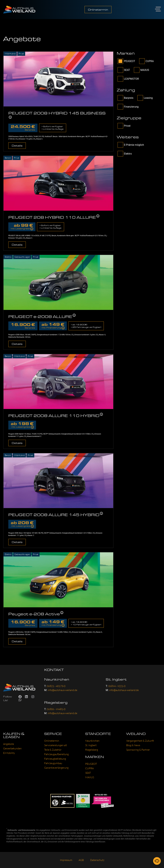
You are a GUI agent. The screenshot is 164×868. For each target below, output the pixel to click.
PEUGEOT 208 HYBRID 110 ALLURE (52, 217)
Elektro (125, 154)
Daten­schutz (97, 860)
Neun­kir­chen (92, 741)
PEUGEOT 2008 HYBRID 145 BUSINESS (57, 113)
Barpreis (125, 98)
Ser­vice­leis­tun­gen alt (56, 745)
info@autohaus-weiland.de (62, 690)
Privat (124, 126)
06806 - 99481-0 (56, 709)
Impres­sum (66, 860)
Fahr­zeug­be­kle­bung (55, 759)
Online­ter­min (52, 741)
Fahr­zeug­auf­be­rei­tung (56, 754)
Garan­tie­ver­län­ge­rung (56, 768)
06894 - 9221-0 (117, 686)
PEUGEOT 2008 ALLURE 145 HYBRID (54, 515)
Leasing (145, 98)
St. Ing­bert (91, 745)
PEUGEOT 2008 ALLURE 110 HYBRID (54, 415)
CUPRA (146, 61)
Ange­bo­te (9, 744)
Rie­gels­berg (92, 750)
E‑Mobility (9, 753)
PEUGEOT (126, 61)
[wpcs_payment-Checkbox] (120, 98)
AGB (81, 860)
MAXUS (141, 70)
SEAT (124, 70)
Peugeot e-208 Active (34, 614)
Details (17, 145)
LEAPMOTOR (128, 79)
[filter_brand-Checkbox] (120, 61)
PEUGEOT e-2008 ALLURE (40, 316)
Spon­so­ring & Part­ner (138, 750)
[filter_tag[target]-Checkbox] (120, 126)
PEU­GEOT (91, 764)
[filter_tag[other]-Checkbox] (120, 145)
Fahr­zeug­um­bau (53, 763)
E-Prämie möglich (131, 145)
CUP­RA (89, 768)
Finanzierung (128, 107)
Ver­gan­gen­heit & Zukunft (140, 741)
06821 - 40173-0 (56, 686)
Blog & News (133, 745)
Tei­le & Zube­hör (53, 750)
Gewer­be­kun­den (12, 748)
